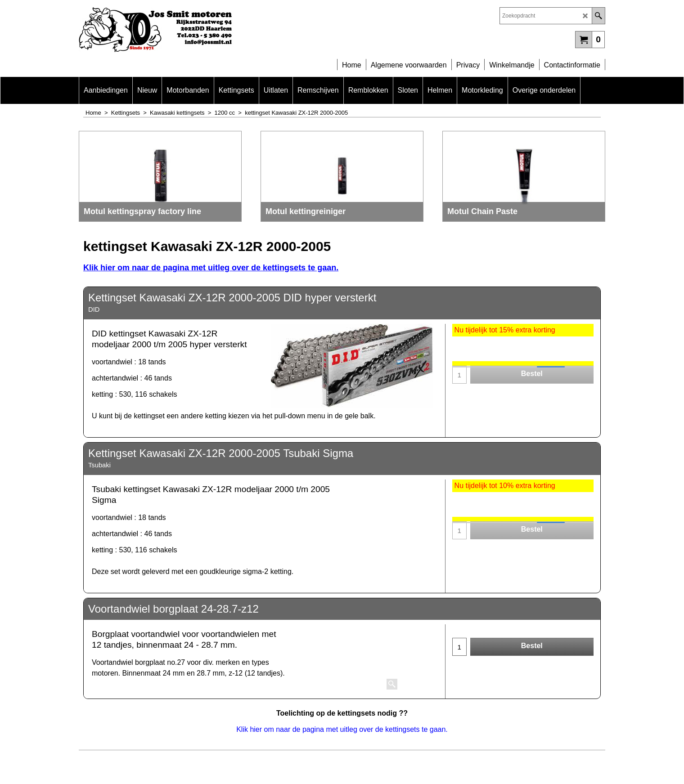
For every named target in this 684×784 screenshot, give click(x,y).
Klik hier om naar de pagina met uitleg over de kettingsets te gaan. (211, 268)
